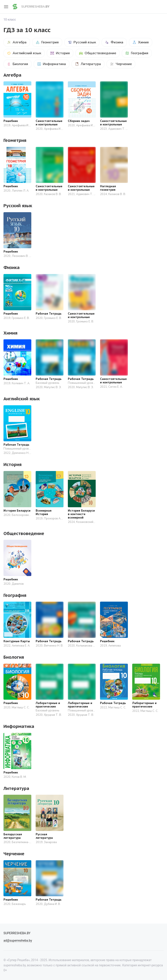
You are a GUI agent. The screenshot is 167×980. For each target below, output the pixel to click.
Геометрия (47, 42)
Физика (114, 42)
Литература (88, 64)
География (137, 53)
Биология (18, 64)
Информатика (52, 64)
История (60, 53)
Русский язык (82, 42)
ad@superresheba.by (18, 941)
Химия (141, 42)
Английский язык (24, 53)
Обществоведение (98, 53)
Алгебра (17, 42)
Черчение (121, 64)
